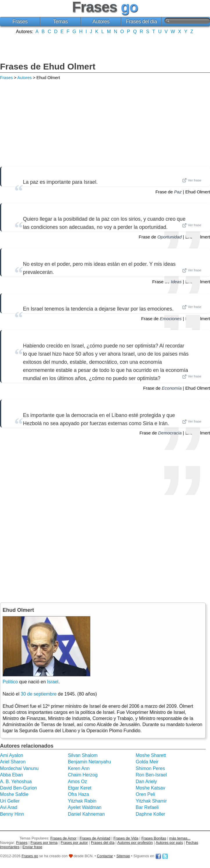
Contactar (105, 856)
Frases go (30, 856)
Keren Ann (79, 768)
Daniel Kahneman (86, 814)
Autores (101, 22)
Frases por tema (44, 843)
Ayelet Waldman (85, 807)
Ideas (176, 282)
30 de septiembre (39, 694)
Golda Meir (147, 762)
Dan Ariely (146, 781)
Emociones (171, 319)
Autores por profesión (135, 843)
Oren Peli (145, 794)
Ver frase (192, 180)
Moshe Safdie (14, 794)
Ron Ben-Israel (151, 775)
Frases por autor (74, 843)
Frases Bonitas (154, 838)
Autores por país (169, 843)
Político (10, 682)
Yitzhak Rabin (82, 801)
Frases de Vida (126, 838)
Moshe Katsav (150, 788)
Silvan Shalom (83, 755)
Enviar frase (32, 847)
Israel (53, 682)
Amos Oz (78, 781)
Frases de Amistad (95, 838)
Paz (178, 192)
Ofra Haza (79, 794)
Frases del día (141, 22)
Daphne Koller (150, 814)
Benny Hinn (12, 814)
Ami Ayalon (12, 755)
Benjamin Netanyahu (90, 762)
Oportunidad (170, 237)
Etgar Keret (80, 788)
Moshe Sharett (151, 755)
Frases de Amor (63, 838)
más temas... (180, 838)
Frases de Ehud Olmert (48, 66)
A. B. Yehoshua (16, 781)
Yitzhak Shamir (151, 801)
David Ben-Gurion (18, 788)
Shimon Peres (150, 768)
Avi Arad (9, 807)
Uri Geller (10, 801)
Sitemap (123, 856)
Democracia (170, 433)
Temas (61, 22)
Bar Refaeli (147, 807)
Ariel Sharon (13, 762)
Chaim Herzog (83, 775)
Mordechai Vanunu (19, 768)
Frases (20, 22)
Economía (172, 388)
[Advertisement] (105, 47)
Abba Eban (11, 775)
